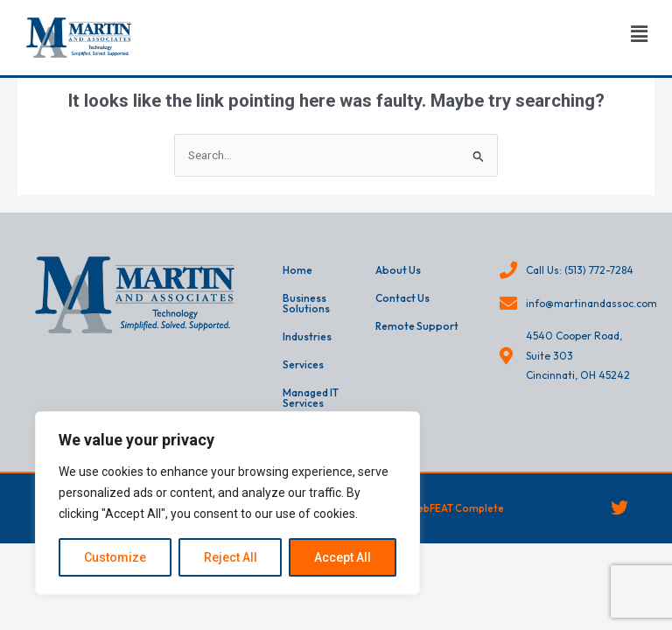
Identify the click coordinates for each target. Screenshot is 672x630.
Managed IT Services (311, 398)
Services (303, 364)
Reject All (231, 557)
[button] (640, 34)
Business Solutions (306, 303)
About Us (398, 270)
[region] (227, 503)
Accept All (343, 557)
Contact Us (402, 298)
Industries (307, 336)
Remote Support (417, 326)
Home (297, 270)
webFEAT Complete (458, 508)
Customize (115, 557)
